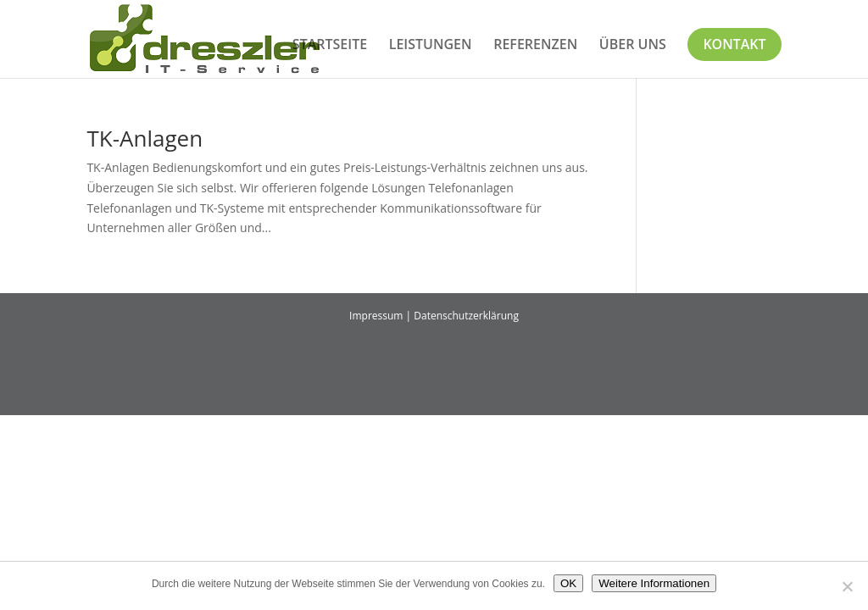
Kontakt (734, 44)
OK (568, 583)
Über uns (633, 46)
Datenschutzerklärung (466, 316)
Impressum (376, 316)
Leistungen (431, 46)
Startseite (330, 46)
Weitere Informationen (654, 583)
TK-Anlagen (145, 138)
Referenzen (535, 46)
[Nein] (847, 586)
